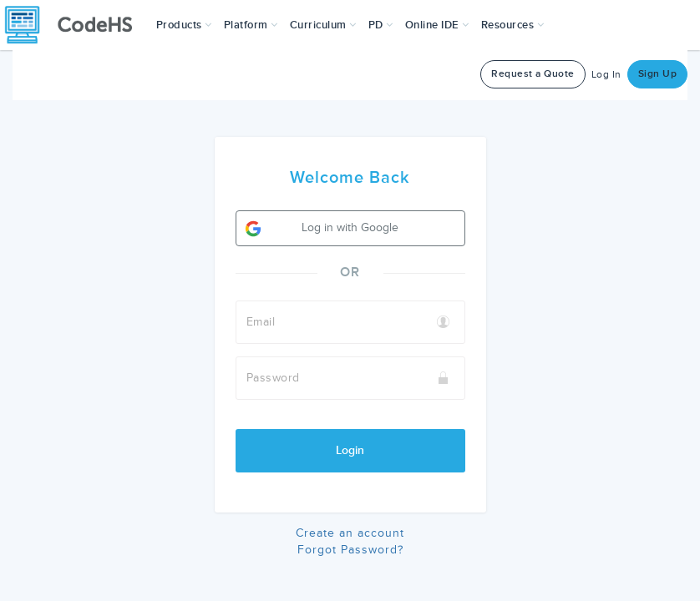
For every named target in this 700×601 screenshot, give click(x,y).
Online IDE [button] (437, 25)
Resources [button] (513, 25)
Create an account (350, 533)
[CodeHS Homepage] (75, 25)
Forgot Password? (350, 550)
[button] (184, 25)
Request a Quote (533, 74)
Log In (606, 75)
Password (273, 378)
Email (261, 322)
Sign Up (658, 74)
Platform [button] (251, 25)
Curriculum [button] (323, 25)
